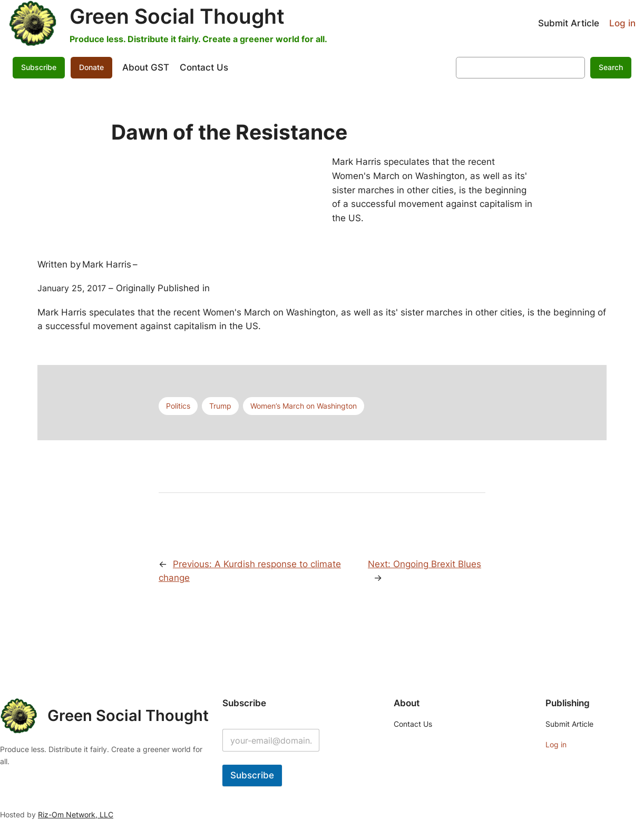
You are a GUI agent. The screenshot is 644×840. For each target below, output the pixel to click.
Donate (91, 67)
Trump (220, 406)
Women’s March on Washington (304, 406)
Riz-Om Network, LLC (76, 814)
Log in (622, 23)
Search (611, 67)
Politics (178, 406)
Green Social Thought (177, 16)
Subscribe (39, 67)
